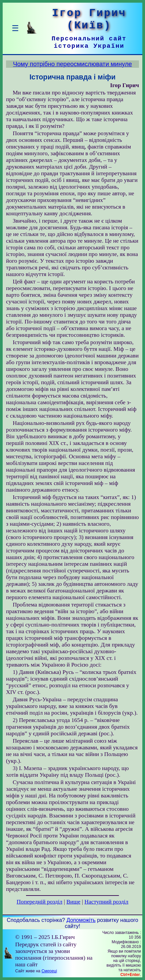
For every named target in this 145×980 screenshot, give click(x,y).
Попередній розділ (40, 902)
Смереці (49, 971)
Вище (74, 902)
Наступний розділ (106, 902)
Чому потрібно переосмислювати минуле (72, 64)
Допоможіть (81, 920)
